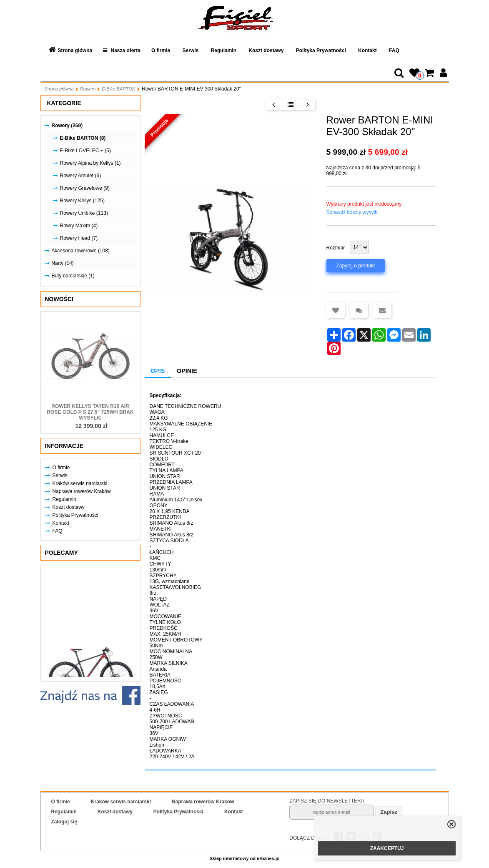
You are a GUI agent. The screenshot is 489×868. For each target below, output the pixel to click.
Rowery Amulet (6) (81, 176)
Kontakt (367, 50)
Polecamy (61, 553)
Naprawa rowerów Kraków (82, 491)
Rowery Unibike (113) (84, 213)
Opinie (187, 371)
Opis (158, 371)
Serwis (191, 50)
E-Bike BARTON (119, 89)
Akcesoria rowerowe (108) (81, 251)
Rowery (88, 89)
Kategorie (64, 103)
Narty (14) (63, 263)
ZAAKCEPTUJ (387, 848)
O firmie (161, 50)
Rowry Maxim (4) (79, 226)
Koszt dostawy (266, 50)
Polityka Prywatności (321, 50)
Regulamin (224, 50)
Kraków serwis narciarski (80, 483)
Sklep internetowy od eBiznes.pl (244, 858)
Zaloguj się (64, 822)
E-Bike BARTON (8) (83, 138)
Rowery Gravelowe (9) (85, 188)
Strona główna (75, 50)
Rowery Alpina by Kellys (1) (90, 163)
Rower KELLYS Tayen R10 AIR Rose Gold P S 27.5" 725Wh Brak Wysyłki (90, 412)
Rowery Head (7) (79, 238)
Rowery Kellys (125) (82, 201)
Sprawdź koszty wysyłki (352, 212)
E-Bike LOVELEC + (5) (85, 151)
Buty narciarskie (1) (73, 276)
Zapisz (389, 812)
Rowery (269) (67, 126)
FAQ (394, 50)
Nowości (59, 299)
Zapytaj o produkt (356, 266)
